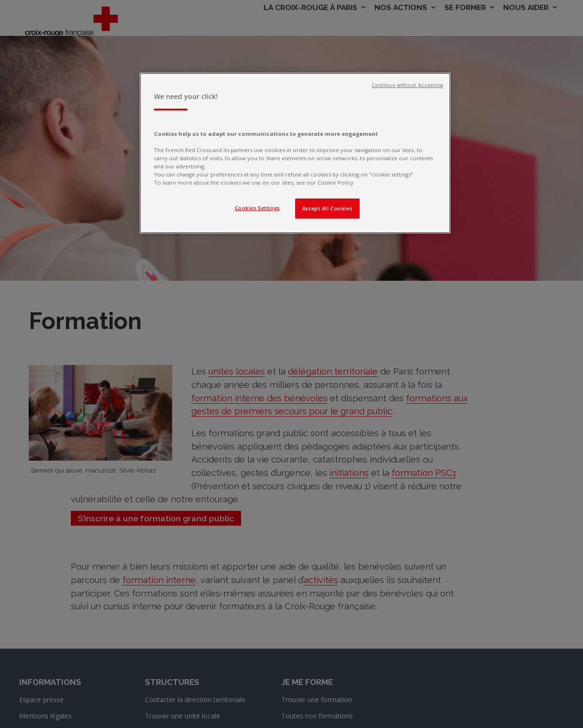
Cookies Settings (257, 208)
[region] (295, 153)
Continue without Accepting (407, 85)
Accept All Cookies (327, 208)
